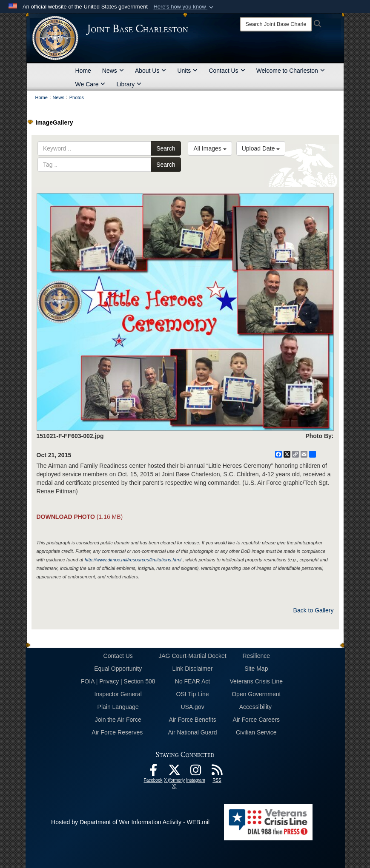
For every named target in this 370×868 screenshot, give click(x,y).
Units (187, 71)
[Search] (276, 24)
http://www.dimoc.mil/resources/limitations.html (133, 560)
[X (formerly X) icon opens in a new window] (175, 772)
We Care (90, 84)
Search (166, 148)
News (113, 71)
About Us (151, 71)
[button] (184, 7)
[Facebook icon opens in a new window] (153, 772)
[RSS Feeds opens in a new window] (217, 772)
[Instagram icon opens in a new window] (196, 772)
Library (129, 84)
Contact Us (227, 71)
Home (83, 71)
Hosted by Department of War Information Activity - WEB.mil (130, 822)
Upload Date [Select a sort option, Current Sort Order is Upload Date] (261, 148)
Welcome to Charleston (291, 71)
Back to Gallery (314, 610)
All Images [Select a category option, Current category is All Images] (210, 148)
